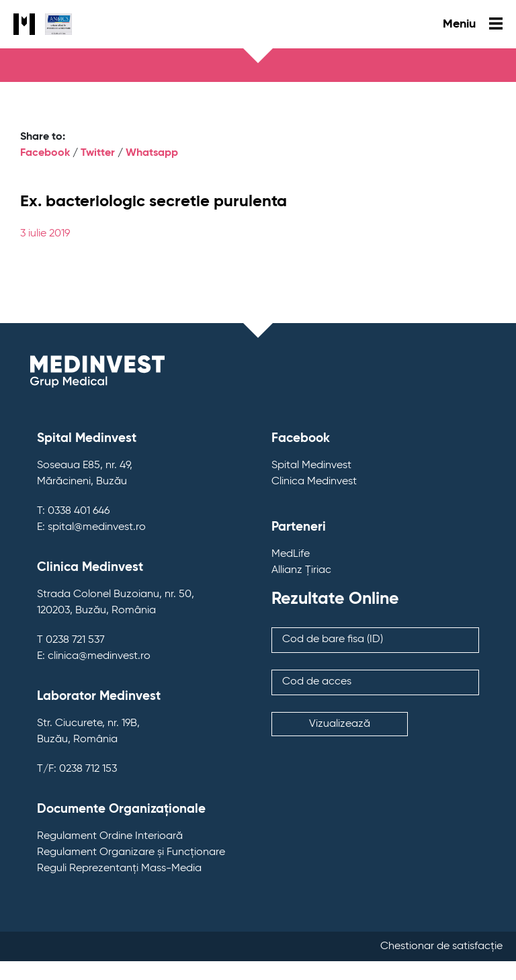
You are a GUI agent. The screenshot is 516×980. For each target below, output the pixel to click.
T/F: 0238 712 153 (77, 769)
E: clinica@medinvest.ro (94, 656)
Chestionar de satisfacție (441, 946)
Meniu (473, 24)
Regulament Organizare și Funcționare (131, 852)
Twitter (98, 153)
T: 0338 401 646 (73, 511)
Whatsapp (152, 153)
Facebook (45, 153)
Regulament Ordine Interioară (110, 836)
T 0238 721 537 (71, 640)
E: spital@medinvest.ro (91, 527)
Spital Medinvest (311, 465)
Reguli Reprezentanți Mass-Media (119, 868)
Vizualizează (340, 724)
